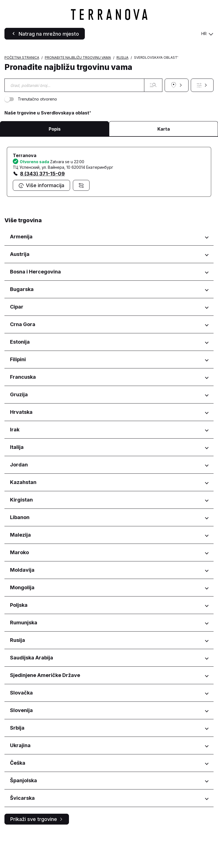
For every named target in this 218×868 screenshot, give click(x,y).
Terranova (25, 191)
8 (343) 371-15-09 (42, 209)
